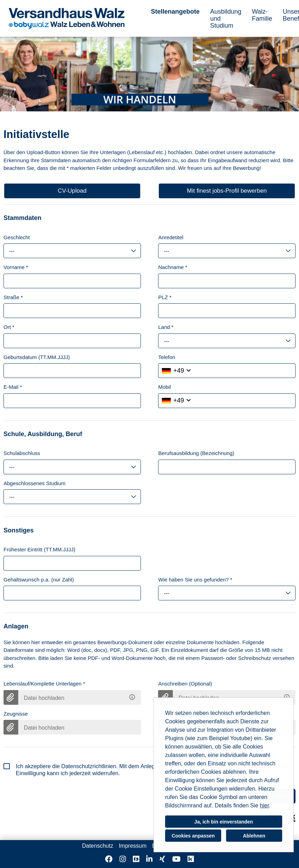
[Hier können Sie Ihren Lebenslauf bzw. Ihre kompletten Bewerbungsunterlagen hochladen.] (133, 696)
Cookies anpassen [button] (193, 836)
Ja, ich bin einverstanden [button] (223, 822)
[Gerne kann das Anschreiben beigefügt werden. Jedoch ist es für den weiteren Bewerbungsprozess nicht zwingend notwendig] (288, 696)
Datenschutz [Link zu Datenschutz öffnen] (98, 846)
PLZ (165, 297)
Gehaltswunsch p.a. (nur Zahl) (39, 580)
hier (264, 805)
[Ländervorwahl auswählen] (176, 371)
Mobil (164, 387)
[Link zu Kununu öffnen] (191, 859)
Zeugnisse (16, 714)
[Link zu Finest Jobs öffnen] (136, 859)
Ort (9, 327)
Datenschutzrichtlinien (89, 766)
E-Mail (13, 387)
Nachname (173, 267)
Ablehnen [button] (254, 836)
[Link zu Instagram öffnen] (123, 859)
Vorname (16, 267)
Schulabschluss (22, 453)
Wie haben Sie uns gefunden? (195, 580)
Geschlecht (17, 237)
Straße (13, 297)
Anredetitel (171, 237)
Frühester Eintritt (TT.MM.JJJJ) (39, 549)
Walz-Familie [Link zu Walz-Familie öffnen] (262, 15)
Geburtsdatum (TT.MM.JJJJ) (37, 357)
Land (166, 327)
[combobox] (72, 251)
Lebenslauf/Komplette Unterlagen (44, 684)
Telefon (167, 357)
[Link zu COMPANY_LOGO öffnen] (67, 18)
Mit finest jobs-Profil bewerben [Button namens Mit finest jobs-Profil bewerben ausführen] (227, 191)
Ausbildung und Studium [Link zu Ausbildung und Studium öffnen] (226, 19)
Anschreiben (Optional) (185, 684)
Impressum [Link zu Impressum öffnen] (133, 846)
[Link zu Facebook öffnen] (109, 859)
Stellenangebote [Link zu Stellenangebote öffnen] (175, 12)
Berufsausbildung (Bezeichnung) (196, 453)
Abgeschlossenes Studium (35, 483)
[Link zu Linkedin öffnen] (149, 859)
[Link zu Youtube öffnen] (176, 859)
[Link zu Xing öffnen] (162, 859)
